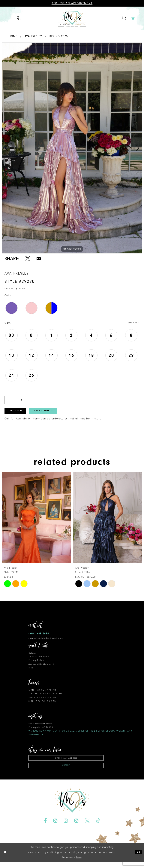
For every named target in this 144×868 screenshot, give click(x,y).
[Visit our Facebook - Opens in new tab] (46, 827)
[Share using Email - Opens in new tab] (39, 258)
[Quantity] (16, 401)
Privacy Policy (36, 663)
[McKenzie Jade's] (72, 18)
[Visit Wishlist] (133, 18)
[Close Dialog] (6, 859)
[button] (11, 18)
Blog (31, 671)
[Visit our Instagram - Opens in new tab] (55, 827)
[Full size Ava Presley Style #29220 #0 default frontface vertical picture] (72, 148)
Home (13, 36)
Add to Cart (19, 413)
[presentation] (36, 520)
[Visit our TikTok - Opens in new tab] (98, 827)
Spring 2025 (59, 36)
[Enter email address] (66, 762)
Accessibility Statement (41, 667)
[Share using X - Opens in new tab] (28, 258)
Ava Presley (33, 36)
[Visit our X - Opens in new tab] (87, 827)
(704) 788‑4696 (39, 636)
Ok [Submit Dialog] (138, 859)
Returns (33, 656)
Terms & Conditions (39, 659)
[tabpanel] (72, 148)
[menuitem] (11, 18)
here (79, 864)
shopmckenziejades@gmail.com (46, 641)
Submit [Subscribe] (66, 771)
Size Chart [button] (132, 323)
